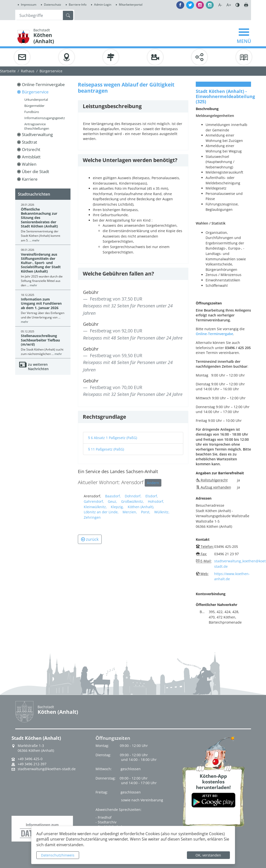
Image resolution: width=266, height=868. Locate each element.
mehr (36, 240)
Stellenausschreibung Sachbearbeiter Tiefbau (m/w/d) (40, 340)
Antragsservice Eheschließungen (37, 126)
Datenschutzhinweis (58, 855)
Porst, (146, 512)
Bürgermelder (34, 106)
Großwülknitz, (133, 501)
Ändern (153, 483)
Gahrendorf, (94, 501)
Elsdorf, (152, 496)
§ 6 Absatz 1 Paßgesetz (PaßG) (113, 438)
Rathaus (28, 71)
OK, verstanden (208, 855)
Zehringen (92, 517)
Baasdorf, (113, 496)
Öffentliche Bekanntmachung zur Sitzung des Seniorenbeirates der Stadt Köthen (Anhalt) (39, 218)
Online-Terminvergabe (43, 84)
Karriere (30, 179)
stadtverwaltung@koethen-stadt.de (47, 769)
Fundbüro (32, 112)
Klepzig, (117, 507)
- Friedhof (104, 817)
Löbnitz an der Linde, (101, 512)
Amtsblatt (31, 157)
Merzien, (130, 512)
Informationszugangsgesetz (45, 118)
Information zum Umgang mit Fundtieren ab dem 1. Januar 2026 (41, 303)
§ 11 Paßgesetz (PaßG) (106, 449)
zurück (90, 539)
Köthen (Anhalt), (141, 507)
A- (220, 5)
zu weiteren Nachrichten (38, 367)
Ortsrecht (31, 149)
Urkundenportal (36, 100)
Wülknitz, (162, 512)
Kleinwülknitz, (95, 507)
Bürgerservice (51, 71)
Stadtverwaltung (37, 134)
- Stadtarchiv (106, 822)
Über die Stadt (35, 171)
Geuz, (112, 501)
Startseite (8, 71)
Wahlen (29, 164)
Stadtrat (29, 142)
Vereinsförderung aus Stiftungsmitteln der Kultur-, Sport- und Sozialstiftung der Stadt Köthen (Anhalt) (41, 263)
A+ (229, 5)
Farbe (238, 5)
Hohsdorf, (156, 501)
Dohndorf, (133, 496)
